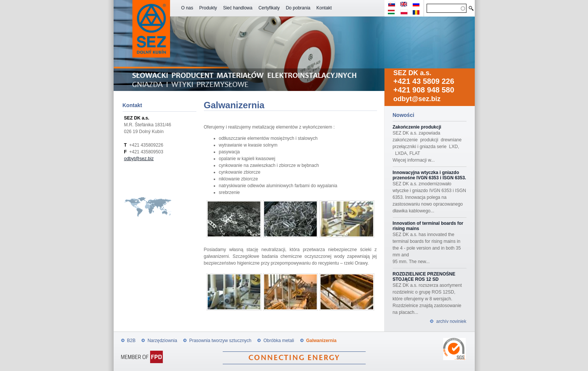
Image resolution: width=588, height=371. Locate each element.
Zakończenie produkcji (417, 127)
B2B (131, 341)
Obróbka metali (279, 341)
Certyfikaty (269, 8)
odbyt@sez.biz (417, 99)
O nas (187, 8)
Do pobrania (298, 8)
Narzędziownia (162, 341)
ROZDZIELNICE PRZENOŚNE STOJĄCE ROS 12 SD (424, 277)
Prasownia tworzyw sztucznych (220, 341)
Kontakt (324, 8)
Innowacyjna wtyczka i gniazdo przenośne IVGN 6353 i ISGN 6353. (429, 175)
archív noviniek (451, 321)
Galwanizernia (321, 341)
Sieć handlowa (238, 8)
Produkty (208, 8)
